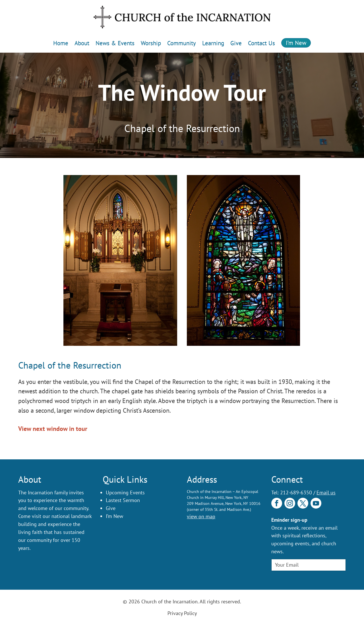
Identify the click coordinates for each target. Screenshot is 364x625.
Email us (326, 493)
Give (236, 43)
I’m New (296, 43)
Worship (151, 43)
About (82, 43)
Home (61, 43)
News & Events (115, 43)
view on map (201, 516)
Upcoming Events (125, 493)
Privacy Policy (182, 613)
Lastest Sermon (123, 500)
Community (182, 43)
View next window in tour (53, 429)
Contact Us (261, 43)
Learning (213, 43)
